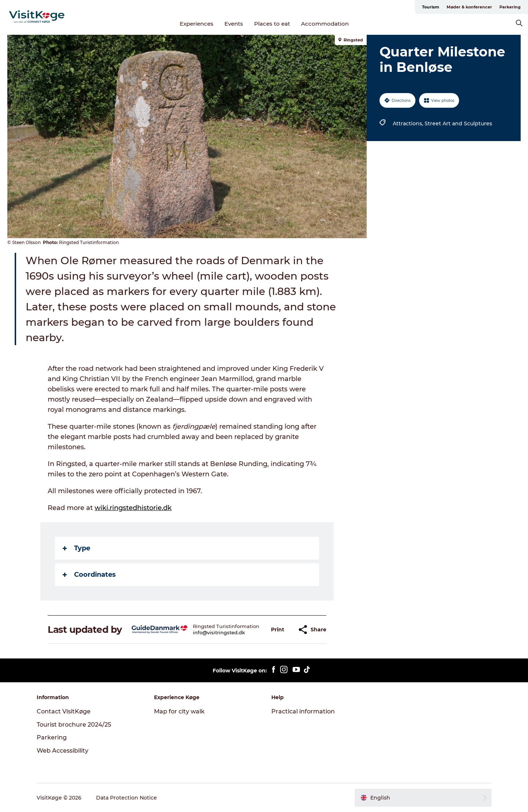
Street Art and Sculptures (458, 123)
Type (76, 548)
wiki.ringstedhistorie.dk (133, 508)
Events (234, 24)
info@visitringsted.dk (219, 632)
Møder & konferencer (469, 7)
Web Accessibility (63, 751)
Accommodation (325, 24)
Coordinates (89, 575)
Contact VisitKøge (64, 711)
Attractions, (409, 123)
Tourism (431, 7)
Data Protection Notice (126, 798)
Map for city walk (179, 711)
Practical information (303, 711)
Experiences (197, 24)
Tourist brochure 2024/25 (74, 725)
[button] (278, 630)
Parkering (510, 7)
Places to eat (272, 24)
